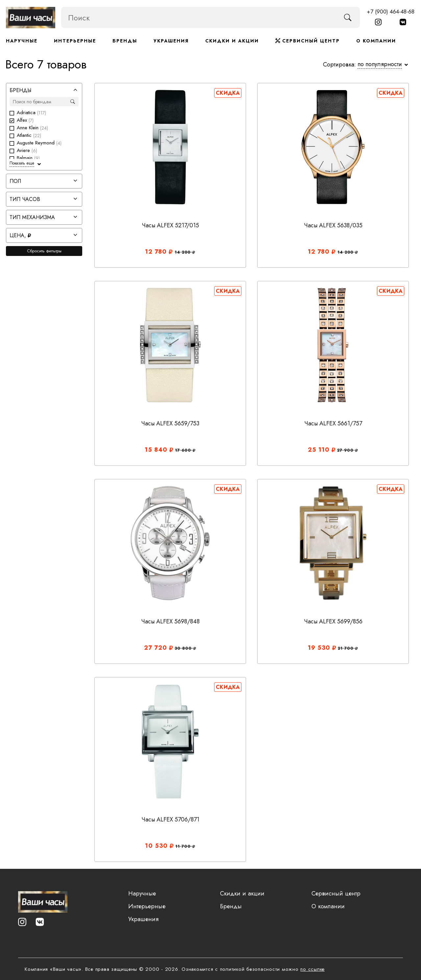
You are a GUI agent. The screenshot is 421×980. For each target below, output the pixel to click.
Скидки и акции (232, 41)
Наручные (22, 41)
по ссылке (312, 969)
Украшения (171, 41)
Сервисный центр (308, 41)
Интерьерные (75, 41)
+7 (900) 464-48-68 (391, 12)
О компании (376, 41)
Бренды (125, 41)
